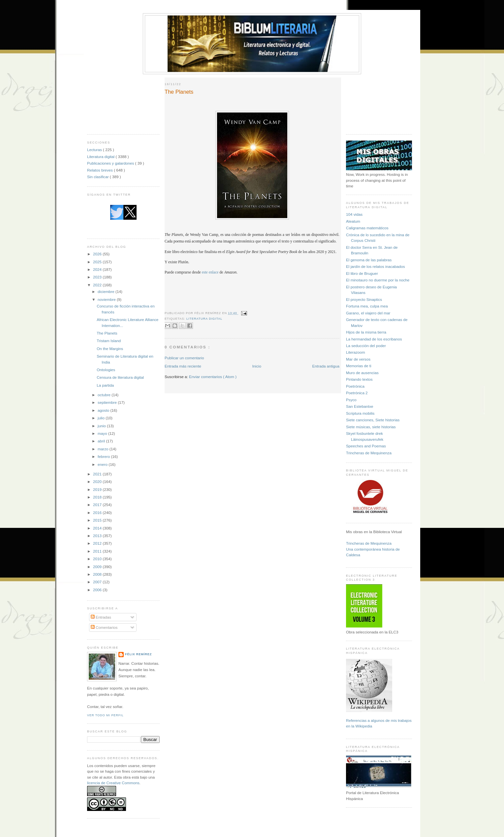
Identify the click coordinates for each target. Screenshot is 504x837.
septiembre (108, 402)
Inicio (257, 366)
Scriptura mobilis (360, 413)
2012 (98, 543)
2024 (98, 269)
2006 (98, 590)
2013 (98, 536)
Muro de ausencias (362, 373)
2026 (98, 254)
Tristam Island (109, 341)
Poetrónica (355, 386)
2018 (98, 497)
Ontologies (106, 370)
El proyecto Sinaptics (364, 299)
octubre (105, 395)
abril (102, 441)
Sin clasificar (98, 177)
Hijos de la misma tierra (366, 332)
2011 (98, 551)
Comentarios (104, 627)
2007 (98, 582)
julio (102, 418)
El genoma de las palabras (369, 260)
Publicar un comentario (184, 358)
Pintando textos (359, 379)
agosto (104, 410)
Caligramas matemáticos (367, 228)
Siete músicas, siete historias (371, 427)
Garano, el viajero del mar (368, 313)
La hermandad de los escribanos (374, 339)
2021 (98, 474)
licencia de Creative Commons (113, 783)
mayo (103, 433)
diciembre (107, 291)
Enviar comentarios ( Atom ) (213, 377)
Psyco (351, 400)
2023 (98, 277)
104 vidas (354, 214)
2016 (98, 513)
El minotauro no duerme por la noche (378, 280)
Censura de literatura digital (120, 377)
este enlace (210, 272)
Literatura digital (101, 157)
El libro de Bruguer (362, 273)
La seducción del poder (366, 346)
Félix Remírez (138, 654)
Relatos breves (100, 170)
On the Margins (110, 349)
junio (102, 426)
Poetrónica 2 (357, 393)
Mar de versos (358, 359)
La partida (105, 385)
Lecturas (95, 150)
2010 (98, 559)
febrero (104, 456)
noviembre (107, 299)
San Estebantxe (360, 406)
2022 (98, 285)
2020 (98, 482)
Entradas (101, 617)
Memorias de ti (359, 366)
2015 (98, 520)
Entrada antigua (326, 366)
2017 (98, 505)
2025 (98, 262)
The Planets (107, 333)
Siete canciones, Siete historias (373, 420)
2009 (98, 567)
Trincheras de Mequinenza (369, 453)
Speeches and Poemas (366, 446)
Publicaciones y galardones (111, 163)
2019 (98, 489)
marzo (104, 449)
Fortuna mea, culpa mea (367, 306)
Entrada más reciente (183, 366)
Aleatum (353, 221)
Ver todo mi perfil (105, 715)
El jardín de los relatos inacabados (376, 266)
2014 (98, 528)
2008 (98, 574)
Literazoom (356, 352)
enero (103, 464)
